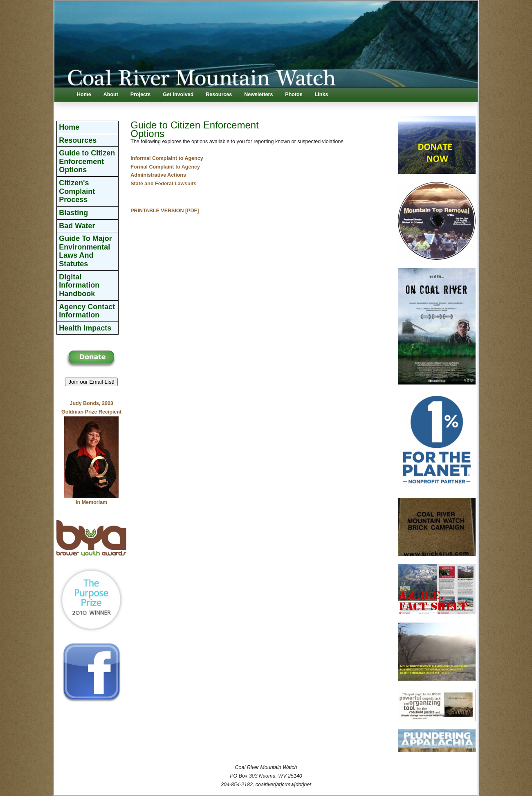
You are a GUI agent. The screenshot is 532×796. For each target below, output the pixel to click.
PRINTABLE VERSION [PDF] (165, 211)
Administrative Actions (158, 175)
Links (322, 94)
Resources (219, 94)
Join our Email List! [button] (91, 382)
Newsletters (258, 94)
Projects (140, 94)
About (111, 94)
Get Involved (178, 94)
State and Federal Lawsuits (163, 184)
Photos (294, 94)
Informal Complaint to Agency (167, 158)
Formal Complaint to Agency (165, 167)
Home (84, 94)
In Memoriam (91, 502)
